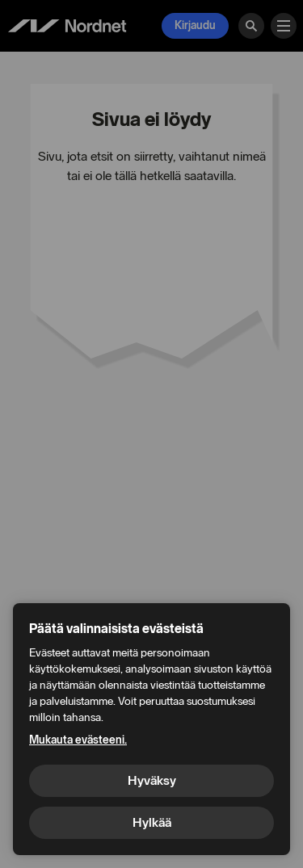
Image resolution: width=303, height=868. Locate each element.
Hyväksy (152, 780)
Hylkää (152, 822)
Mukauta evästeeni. (78, 740)
